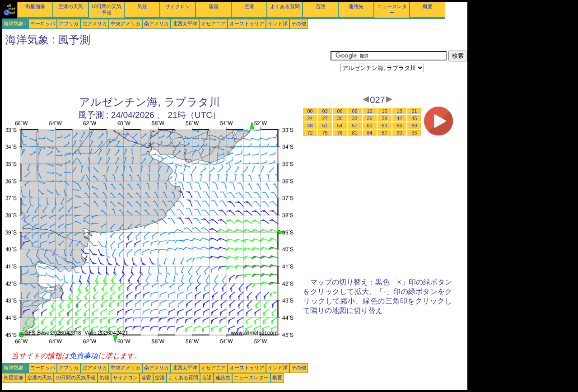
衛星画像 (35, 6)
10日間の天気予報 (76, 378)
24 (310, 118)
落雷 (214, 6)
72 (310, 133)
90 (400, 133)
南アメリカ (156, 23)
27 (325, 118)
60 (370, 126)
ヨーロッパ (43, 23)
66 (400, 126)
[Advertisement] (166, 71)
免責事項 (84, 356)
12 (370, 111)
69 (415, 126)
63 (385, 126)
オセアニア (213, 23)
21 (415, 111)
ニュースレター (251, 378)
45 (415, 118)
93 (415, 133)
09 (355, 111)
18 (400, 111)
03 (325, 111)
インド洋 (278, 23)
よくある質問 (285, 6)
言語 (321, 6)
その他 (299, 23)
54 (340, 126)
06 (340, 111)
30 (340, 118)
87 (385, 133)
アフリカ (69, 23)
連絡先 (356, 6)
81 (355, 133)
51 (325, 126)
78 (340, 133)
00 (310, 111)
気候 (142, 6)
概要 (428, 6)
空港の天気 (71, 6)
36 (370, 118)
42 (400, 118)
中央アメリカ (126, 23)
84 (370, 133)
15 (385, 111)
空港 (249, 6)
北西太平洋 (185, 23)
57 (355, 126)
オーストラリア (247, 23)
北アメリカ (95, 23)
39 (385, 118)
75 (325, 133)
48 (310, 126)
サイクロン (178, 6)
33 (355, 118)
